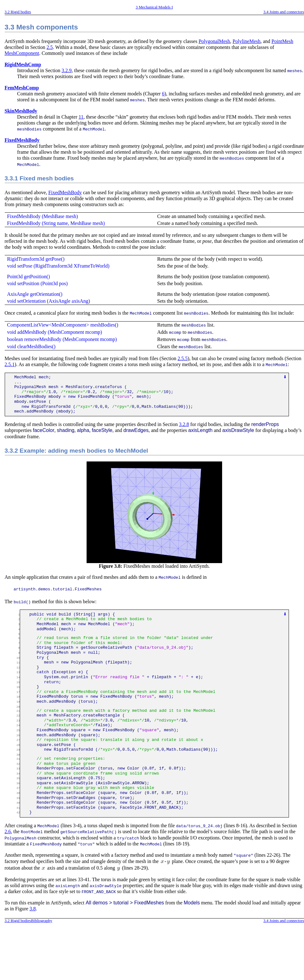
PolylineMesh (246, 41)
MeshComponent (22, 53)
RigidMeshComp (23, 64)
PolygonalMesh (214, 41)
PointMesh (282, 41)
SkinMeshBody (21, 111)
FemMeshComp (22, 87)
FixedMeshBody (22, 139)
